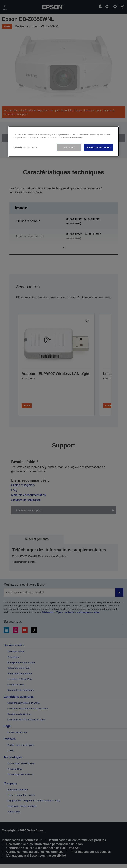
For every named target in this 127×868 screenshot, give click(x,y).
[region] (64, 142)
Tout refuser (69, 147)
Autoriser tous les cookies (98, 147)
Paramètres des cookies (25, 147)
